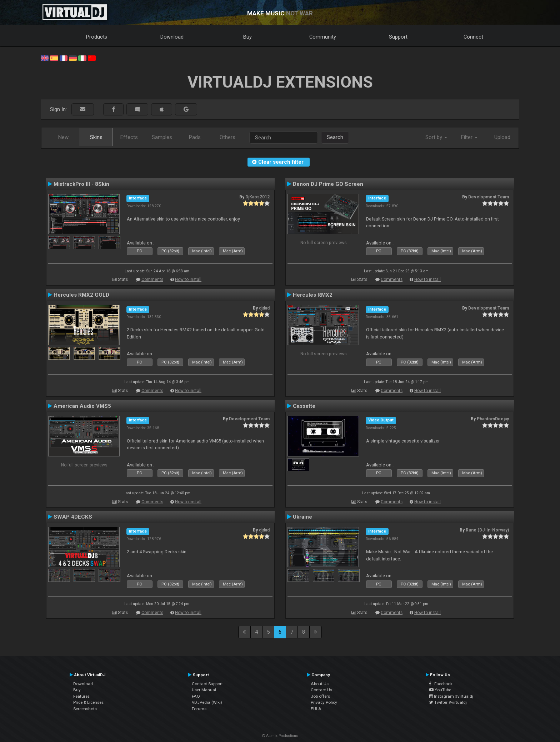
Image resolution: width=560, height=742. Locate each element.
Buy (247, 37)
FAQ (196, 696)
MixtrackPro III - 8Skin (81, 184)
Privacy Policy (324, 702)
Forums (199, 709)
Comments (152, 280)
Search (335, 137)
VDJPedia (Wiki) (207, 702)
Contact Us (321, 690)
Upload (502, 137)
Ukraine (302, 517)
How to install (188, 280)
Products (97, 37)
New (63, 137)
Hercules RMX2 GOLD (81, 295)
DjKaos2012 (257, 197)
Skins (96, 137)
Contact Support (207, 684)
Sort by (436, 137)
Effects (129, 137)
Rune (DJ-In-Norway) (487, 530)
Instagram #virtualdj (451, 696)
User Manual (204, 690)
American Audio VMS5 (82, 406)
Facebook (441, 684)
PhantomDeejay (493, 419)
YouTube (440, 690)
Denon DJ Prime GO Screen (328, 184)
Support (398, 37)
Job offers (320, 696)
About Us (320, 684)
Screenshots (85, 709)
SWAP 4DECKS (73, 517)
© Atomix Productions (280, 736)
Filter (469, 137)
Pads (195, 137)
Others (227, 137)
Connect (473, 37)
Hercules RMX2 (313, 295)
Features (81, 696)
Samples (162, 137)
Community (323, 37)
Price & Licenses (88, 702)
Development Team (489, 197)
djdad (264, 308)
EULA (316, 709)
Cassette (304, 406)
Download (172, 37)
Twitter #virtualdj (448, 702)
